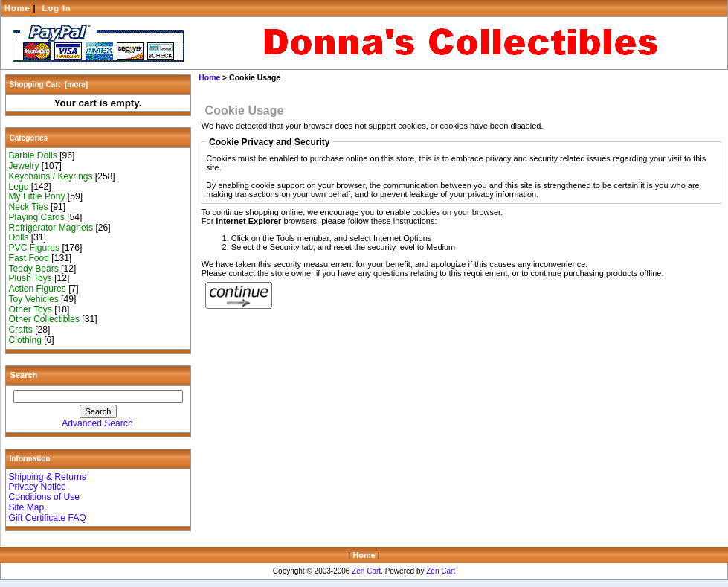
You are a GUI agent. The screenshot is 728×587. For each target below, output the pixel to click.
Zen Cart (366, 571)
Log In (57, 8)
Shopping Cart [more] (49, 84)
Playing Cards (37, 217)
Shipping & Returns (48, 477)
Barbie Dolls (33, 155)
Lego (19, 187)
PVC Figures (35, 248)
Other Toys (30, 309)
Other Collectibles (44, 319)
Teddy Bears (34, 269)
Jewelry (24, 166)
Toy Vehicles (34, 299)
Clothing (25, 340)
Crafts (21, 330)
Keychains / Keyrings (51, 176)
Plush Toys (30, 278)
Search (24, 375)
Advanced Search (97, 423)
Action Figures (38, 289)
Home (17, 8)
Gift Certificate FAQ (48, 518)
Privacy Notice (38, 487)
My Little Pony (37, 196)
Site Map (27, 507)
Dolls (19, 237)
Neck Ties (29, 207)
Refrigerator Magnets (51, 228)
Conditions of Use (44, 497)
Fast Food (29, 258)
